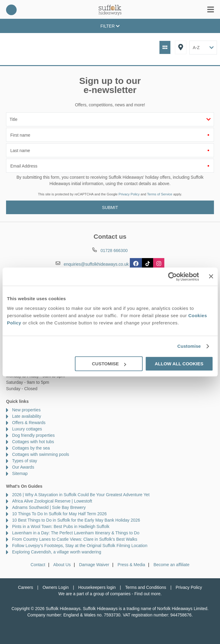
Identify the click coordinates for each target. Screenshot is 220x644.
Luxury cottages (27, 429)
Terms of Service (160, 194)
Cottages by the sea (31, 448)
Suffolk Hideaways (110, 10)
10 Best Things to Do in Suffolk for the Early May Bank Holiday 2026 (76, 520)
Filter (110, 26)
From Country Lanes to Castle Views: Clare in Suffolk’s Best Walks (75, 539)
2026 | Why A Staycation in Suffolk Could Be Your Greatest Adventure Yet (81, 495)
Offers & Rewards (29, 423)
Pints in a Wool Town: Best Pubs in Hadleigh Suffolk (61, 526)
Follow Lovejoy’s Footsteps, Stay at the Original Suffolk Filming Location (80, 546)
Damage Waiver (94, 565)
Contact (38, 565)
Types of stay (25, 461)
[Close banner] (211, 276)
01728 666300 (11, 10)
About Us (62, 565)
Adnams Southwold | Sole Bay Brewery (49, 507)
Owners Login (56, 587)
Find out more (147, 594)
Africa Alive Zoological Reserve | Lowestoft (52, 501)
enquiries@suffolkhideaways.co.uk (96, 264)
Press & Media (131, 565)
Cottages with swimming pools (41, 454)
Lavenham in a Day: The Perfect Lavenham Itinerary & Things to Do (76, 533)
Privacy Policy (129, 194)
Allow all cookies (179, 364)
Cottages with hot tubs (33, 442)
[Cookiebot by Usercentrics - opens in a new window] (173, 277)
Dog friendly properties (33, 435)
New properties (26, 410)
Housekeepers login (97, 587)
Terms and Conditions (146, 587)
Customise (189, 346)
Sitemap (20, 473)
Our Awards (23, 467)
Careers (25, 587)
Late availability (27, 416)
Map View (181, 47)
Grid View (165, 47)
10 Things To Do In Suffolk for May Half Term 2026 (59, 514)
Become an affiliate (171, 565)
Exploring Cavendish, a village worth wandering (57, 552)
